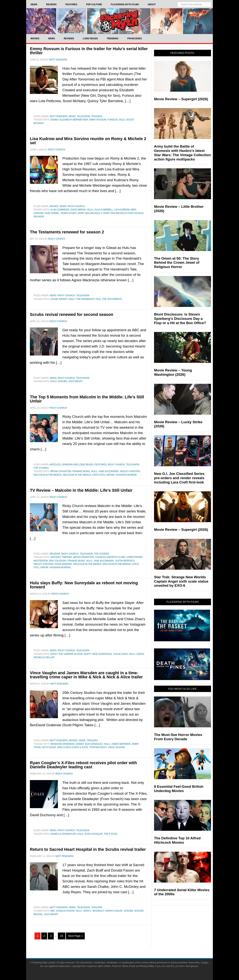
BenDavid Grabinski (62, 744)
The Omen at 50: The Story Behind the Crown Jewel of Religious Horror (177, 263)
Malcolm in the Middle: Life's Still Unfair (89, 475)
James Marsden (121, 744)
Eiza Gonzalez (94, 744)
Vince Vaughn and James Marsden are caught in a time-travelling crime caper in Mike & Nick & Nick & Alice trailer (86, 675)
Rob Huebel (52, 213)
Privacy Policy (147, 966)
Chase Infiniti (59, 299)
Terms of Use (129, 966)
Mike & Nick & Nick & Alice (73, 747)
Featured (101, 465)
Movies (54, 206)
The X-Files (111, 834)
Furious (113, 120)
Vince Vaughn (116, 747)
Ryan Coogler (94, 834)
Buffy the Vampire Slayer (67, 654)
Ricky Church (76, 206)
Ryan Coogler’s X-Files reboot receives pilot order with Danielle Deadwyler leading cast (83, 765)
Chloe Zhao (120, 654)
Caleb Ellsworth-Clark (110, 557)
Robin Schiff (69, 213)
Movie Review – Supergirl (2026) (181, 99)
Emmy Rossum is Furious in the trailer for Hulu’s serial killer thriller (89, 51)
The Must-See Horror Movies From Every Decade (178, 737)
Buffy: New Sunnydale (98, 654)
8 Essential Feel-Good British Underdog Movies (179, 789)
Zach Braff (75, 381)
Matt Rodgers (59, 116)
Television (83, 116)
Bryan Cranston (61, 471)
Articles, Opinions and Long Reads (72, 465)
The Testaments (112, 299)
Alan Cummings (60, 210)
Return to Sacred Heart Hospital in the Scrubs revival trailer (88, 849)
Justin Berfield (125, 561)
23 (62, 936)
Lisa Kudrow (122, 210)
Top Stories (41, 468)
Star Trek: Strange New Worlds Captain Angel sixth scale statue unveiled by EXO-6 (181, 581)
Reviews (55, 554)
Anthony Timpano (61, 557)
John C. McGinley (94, 911)
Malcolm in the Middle (48, 475)
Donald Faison (65, 911)
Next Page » (75, 936)
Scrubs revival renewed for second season (72, 314)
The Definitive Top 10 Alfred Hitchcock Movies (177, 840)
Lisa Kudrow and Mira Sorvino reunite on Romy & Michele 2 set (88, 141)
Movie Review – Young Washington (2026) (173, 372)
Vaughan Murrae (126, 475)
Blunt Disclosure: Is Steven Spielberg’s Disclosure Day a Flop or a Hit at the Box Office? (180, 319)
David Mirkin (78, 210)
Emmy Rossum (98, 120)
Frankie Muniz (81, 471)
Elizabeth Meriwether (74, 120)
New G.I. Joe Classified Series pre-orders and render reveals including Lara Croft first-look (179, 478)
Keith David (49, 747)
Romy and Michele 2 (90, 213)
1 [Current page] (38, 936)
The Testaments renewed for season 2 (67, 232)
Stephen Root (98, 747)
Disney (54, 120)
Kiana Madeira (63, 564)
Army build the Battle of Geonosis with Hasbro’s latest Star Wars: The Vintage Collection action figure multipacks (182, 153)
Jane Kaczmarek (109, 471)
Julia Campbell (104, 210)
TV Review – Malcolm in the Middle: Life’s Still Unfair (81, 490)
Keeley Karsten (130, 471)
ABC (53, 911)
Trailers (97, 116)
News (72, 116)
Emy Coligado (58, 561)
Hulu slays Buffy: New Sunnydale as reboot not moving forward (84, 585)
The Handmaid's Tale (88, 299)
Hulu (122, 120)
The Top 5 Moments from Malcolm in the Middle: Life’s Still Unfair (87, 399)
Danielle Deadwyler (63, 834)
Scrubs (63, 381)
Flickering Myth (119, 21)
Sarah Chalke (114, 911)
